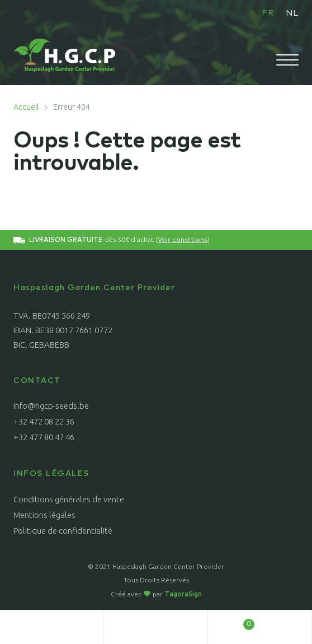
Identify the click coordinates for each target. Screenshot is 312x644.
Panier (231, 622)
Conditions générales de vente (69, 499)
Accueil (26, 107)
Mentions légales (44, 515)
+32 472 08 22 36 (44, 421)
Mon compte (52, 627)
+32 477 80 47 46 (44, 437)
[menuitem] (268, 13)
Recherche (156, 627)
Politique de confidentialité (63, 531)
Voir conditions (183, 240)
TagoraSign (183, 594)
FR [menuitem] (268, 13)
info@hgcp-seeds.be (51, 406)
